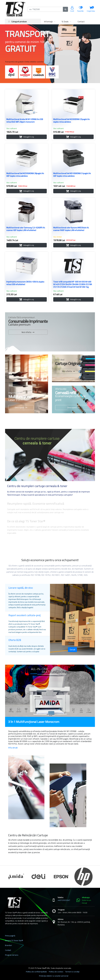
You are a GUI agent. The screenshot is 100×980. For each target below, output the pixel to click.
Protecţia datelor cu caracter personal (54, 976)
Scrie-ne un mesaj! (86, 902)
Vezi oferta (26, 332)
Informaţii (48, 22)
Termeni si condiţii (72, 972)
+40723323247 (64, 900)
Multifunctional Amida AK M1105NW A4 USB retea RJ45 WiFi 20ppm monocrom (25, 121)
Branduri (8, 945)
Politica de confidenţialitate (36, 972)
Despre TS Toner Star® (14, 940)
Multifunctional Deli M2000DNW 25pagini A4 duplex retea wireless (71, 121)
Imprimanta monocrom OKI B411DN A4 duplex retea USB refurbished (25, 283)
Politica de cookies (56, 972)
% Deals (65, 22)
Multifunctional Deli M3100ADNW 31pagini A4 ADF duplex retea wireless (72, 175)
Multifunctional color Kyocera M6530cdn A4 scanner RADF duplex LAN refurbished (71, 229)
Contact (81, 22)
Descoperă (19, 408)
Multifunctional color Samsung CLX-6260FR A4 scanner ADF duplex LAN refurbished (26, 229)
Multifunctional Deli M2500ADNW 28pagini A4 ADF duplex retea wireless (25, 175)
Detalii (72, 650)
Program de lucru (12, 955)
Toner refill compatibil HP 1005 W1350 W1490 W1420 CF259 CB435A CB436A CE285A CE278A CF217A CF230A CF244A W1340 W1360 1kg (73, 284)
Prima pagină (10, 936)
